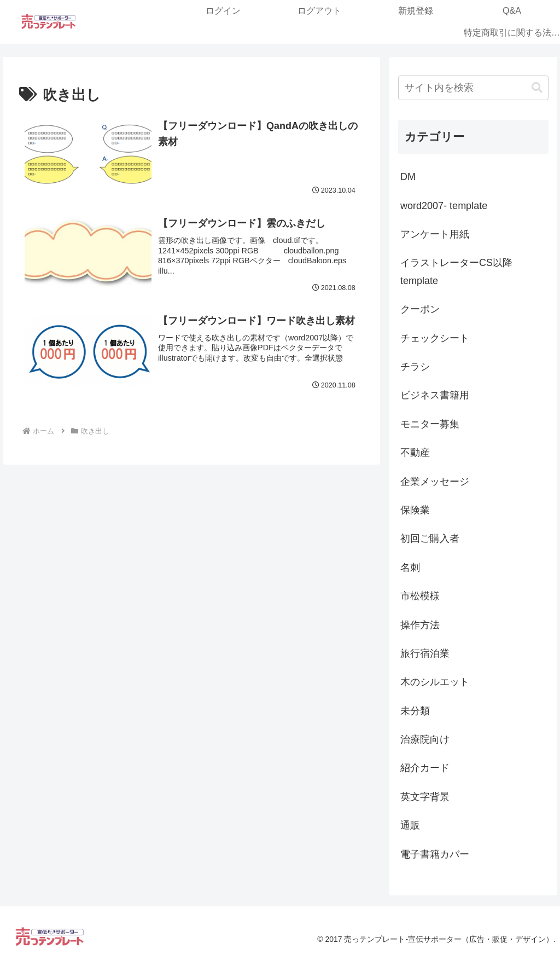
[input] (473, 88)
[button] (537, 88)
